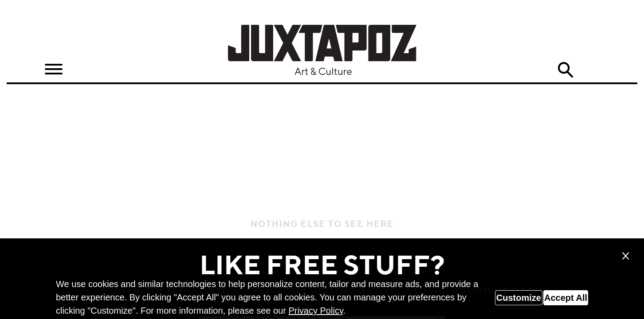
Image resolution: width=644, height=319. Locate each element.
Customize (519, 298)
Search (565, 70)
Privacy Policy (316, 311)
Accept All (566, 298)
